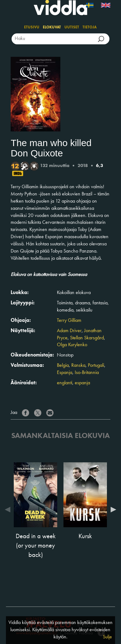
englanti (65, 383)
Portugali (96, 366)
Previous (9, 509)
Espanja (65, 373)
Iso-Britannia (87, 373)
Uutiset (72, 27)
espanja (82, 383)
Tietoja (90, 27)
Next (112, 509)
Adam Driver (69, 331)
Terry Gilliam (69, 321)
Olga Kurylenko (72, 345)
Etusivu (32, 27)
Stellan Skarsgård (87, 338)
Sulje (107, 637)
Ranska (78, 366)
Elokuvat (52, 27)
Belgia (63, 366)
